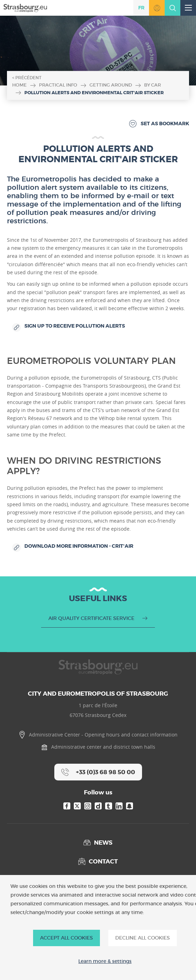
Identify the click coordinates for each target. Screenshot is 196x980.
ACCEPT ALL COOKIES (66, 938)
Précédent (28, 78)
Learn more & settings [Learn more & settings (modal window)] (105, 961)
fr (141, 8)
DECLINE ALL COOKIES (143, 938)
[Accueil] (25, 8)
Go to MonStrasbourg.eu (157, 8)
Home (19, 85)
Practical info (58, 85)
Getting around (111, 85)
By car (152, 85)
